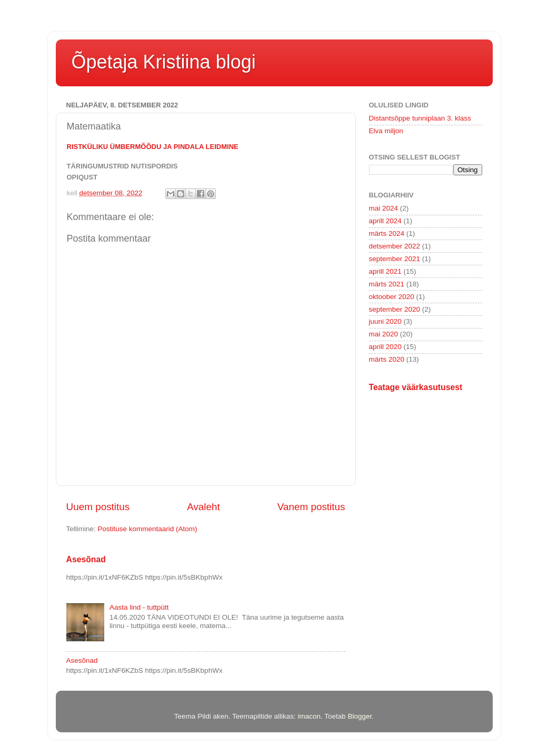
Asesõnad (86, 559)
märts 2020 (387, 359)
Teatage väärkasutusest (416, 387)
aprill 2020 (385, 347)
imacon (309, 716)
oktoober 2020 (392, 297)
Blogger (360, 716)
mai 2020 (384, 334)
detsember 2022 (395, 246)
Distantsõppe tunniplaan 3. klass (420, 118)
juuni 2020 (385, 321)
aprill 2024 (385, 221)
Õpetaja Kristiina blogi (164, 62)
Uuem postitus (98, 507)
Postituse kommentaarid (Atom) (148, 529)
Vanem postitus (311, 507)
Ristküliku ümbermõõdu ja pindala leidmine (153, 147)
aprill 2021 (385, 271)
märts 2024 (387, 233)
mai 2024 (384, 208)
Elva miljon (386, 131)
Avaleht (203, 507)
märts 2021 (387, 284)
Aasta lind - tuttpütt (139, 607)
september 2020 (395, 309)
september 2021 (395, 259)
